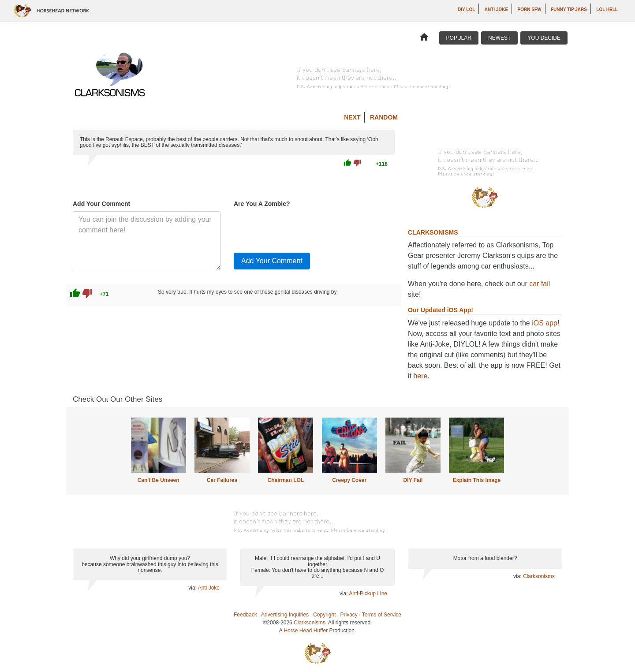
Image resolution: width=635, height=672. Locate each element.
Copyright (324, 615)
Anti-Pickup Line (368, 594)
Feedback (245, 615)
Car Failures (222, 480)
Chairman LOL (286, 480)
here (420, 376)
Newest (499, 38)
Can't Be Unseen (159, 480)
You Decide (544, 38)
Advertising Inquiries (285, 615)
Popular (459, 38)
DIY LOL (466, 9)
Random (384, 117)
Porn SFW (530, 9)
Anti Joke (496, 9)
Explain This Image (477, 480)
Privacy (349, 615)
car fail (540, 284)
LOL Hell (607, 9)
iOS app (545, 323)
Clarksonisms (539, 576)
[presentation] (301, 228)
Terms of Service (382, 615)
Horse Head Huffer (306, 631)
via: (193, 588)
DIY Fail (413, 480)
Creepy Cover (349, 480)
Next (352, 117)
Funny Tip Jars (569, 9)
